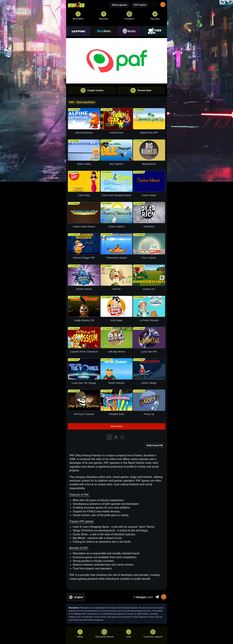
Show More (116, 426)
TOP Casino (140, 5)
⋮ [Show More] (154, 5)
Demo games (119, 5)
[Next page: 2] (122, 437)
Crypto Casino (92, 90)
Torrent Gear (141, 90)
